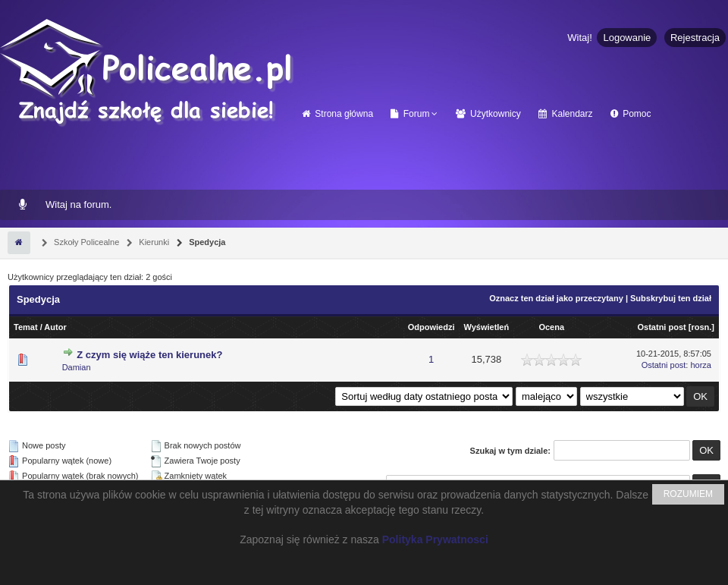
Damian (77, 367)
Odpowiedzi (431, 327)
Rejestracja (695, 38)
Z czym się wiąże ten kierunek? (149, 355)
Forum (410, 114)
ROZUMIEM (688, 494)
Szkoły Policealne (85, 242)
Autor (55, 327)
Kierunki (153, 242)
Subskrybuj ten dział (671, 298)
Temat (26, 327)
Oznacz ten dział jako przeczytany (556, 298)
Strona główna (337, 114)
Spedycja (206, 242)
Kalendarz (565, 114)
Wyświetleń (486, 327)
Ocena (551, 327)
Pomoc (631, 114)
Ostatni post (662, 327)
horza (701, 365)
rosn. (701, 327)
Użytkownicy (488, 114)
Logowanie (627, 38)
